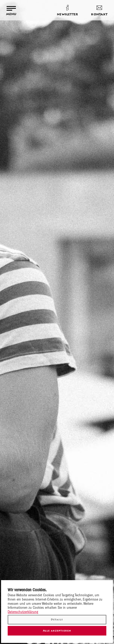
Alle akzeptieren (57, 631)
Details (57, 619)
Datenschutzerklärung (23, 612)
